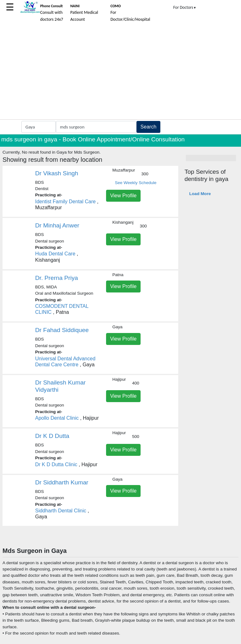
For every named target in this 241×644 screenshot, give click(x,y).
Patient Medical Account (84, 13)
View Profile (123, 196)
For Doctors (185, 7)
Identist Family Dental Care (65, 202)
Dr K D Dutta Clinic (57, 464)
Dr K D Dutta (52, 436)
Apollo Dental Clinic (57, 418)
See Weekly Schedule (136, 183)
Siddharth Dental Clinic (61, 511)
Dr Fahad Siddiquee (62, 330)
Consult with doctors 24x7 (52, 13)
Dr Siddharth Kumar (62, 482)
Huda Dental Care (55, 254)
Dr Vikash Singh (57, 173)
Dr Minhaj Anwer (57, 225)
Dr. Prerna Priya (57, 278)
